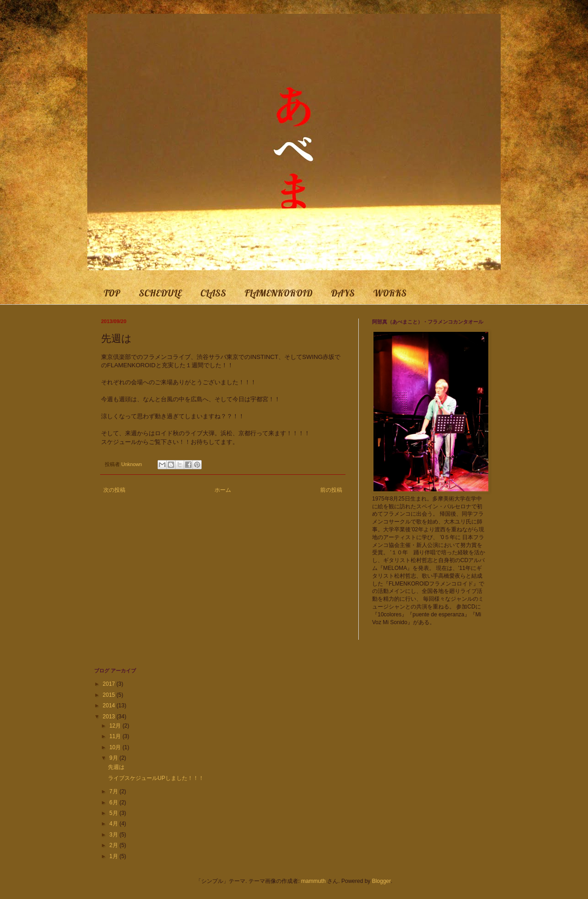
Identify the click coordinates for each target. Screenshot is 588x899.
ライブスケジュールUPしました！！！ (156, 778)
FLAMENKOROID (278, 293)
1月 (114, 856)
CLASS (213, 293)
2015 (110, 695)
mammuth (314, 881)
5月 (114, 813)
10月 (116, 747)
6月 (114, 802)
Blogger (382, 881)
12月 (116, 726)
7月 (114, 791)
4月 (114, 824)
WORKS (390, 293)
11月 (116, 736)
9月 (114, 758)
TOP (112, 293)
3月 (114, 835)
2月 (114, 845)
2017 (110, 684)
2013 (110, 717)
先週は (116, 767)
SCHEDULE (160, 293)
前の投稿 (331, 490)
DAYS (343, 293)
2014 (110, 706)
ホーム (223, 490)
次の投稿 (114, 490)
